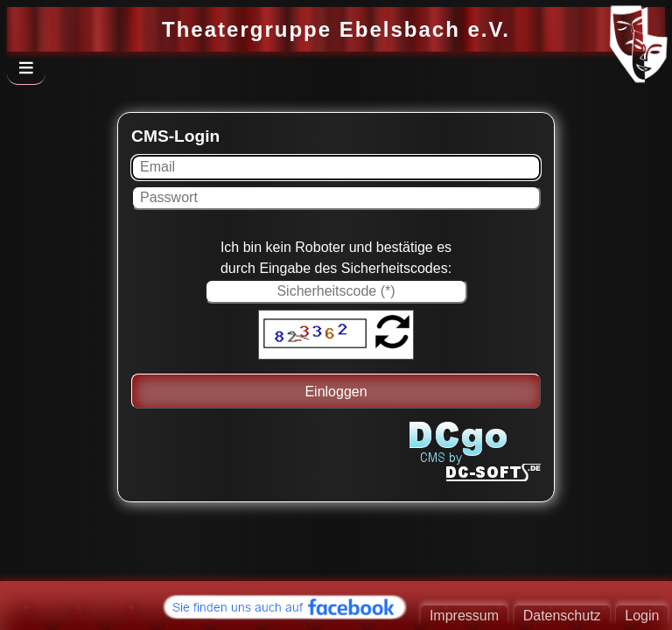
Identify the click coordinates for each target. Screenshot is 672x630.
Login (642, 616)
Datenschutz (562, 616)
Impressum (464, 616)
